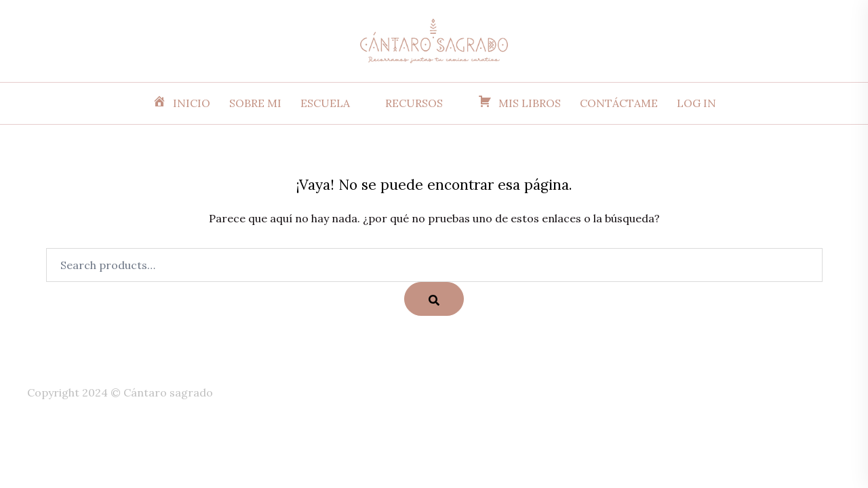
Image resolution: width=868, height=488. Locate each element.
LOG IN (696, 103)
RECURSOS (414, 103)
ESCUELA (325, 103)
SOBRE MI (255, 103)
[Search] (434, 299)
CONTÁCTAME (619, 103)
